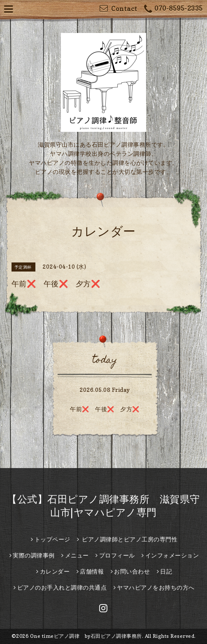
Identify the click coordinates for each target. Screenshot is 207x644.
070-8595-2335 (173, 9)
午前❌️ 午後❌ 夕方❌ (105, 409)
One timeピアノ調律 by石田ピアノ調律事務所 (86, 636)
